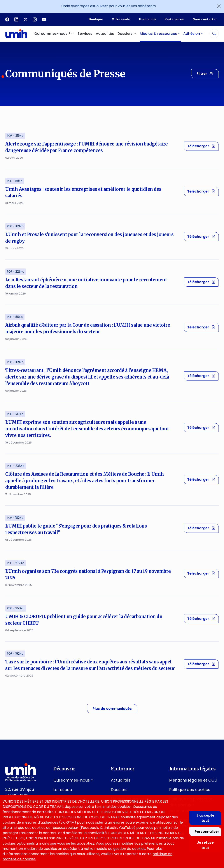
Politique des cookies (190, 790)
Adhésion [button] (193, 34)
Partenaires (174, 19)
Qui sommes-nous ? (73, 780)
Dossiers (119, 790)
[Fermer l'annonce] (219, 6)
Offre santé (121, 19)
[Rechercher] (214, 34)
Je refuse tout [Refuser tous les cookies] (205, 845)
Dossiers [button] (127, 34)
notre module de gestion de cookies (115, 849)
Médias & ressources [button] (160, 34)
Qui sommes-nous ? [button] (54, 34)
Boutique (96, 19)
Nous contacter (205, 19)
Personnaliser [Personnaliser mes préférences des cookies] (207, 832)
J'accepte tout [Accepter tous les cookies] (205, 818)
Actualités (105, 34)
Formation (147, 19)
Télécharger (203, 146)
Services (85, 34)
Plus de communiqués (112, 709)
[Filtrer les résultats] (205, 74)
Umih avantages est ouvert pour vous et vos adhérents (108, 6)
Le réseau (63, 790)
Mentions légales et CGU (193, 780)
